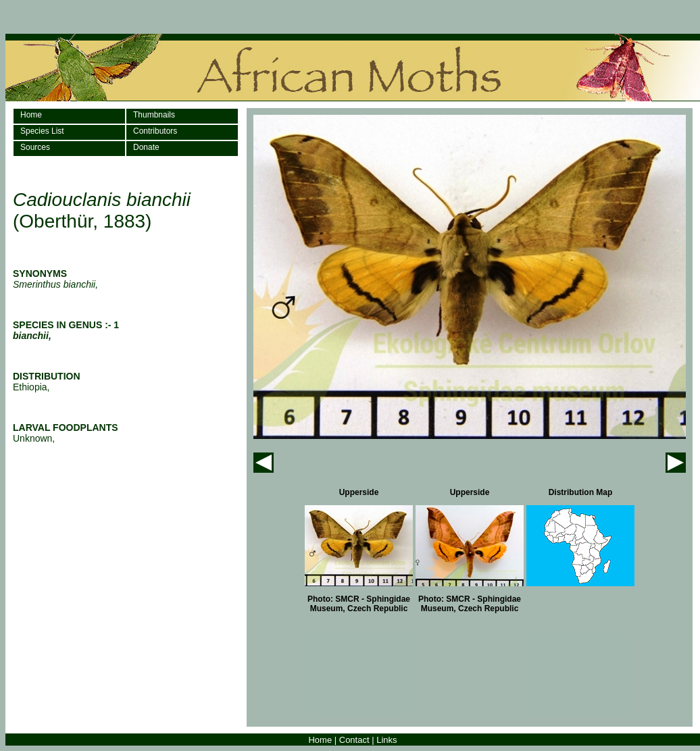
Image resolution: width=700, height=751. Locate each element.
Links (386, 740)
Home (31, 115)
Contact (354, 740)
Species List (42, 131)
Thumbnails (154, 115)
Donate (146, 147)
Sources (35, 147)
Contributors (155, 131)
